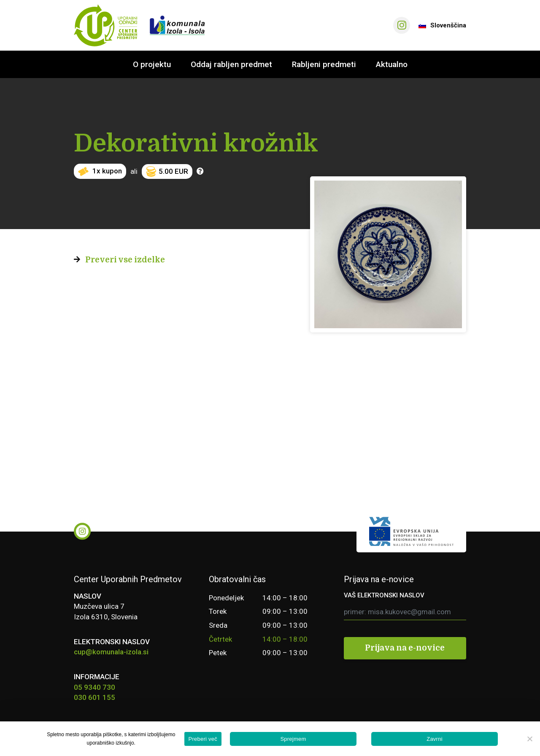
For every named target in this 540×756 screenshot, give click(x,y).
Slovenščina (442, 25)
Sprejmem (293, 739)
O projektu (152, 64)
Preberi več (203, 739)
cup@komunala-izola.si (111, 652)
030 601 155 (94, 697)
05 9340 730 (94, 687)
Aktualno (392, 64)
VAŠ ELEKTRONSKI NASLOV (384, 595)
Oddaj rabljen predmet (231, 64)
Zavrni (435, 739)
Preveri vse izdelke (125, 260)
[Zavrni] (529, 739)
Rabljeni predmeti (324, 64)
